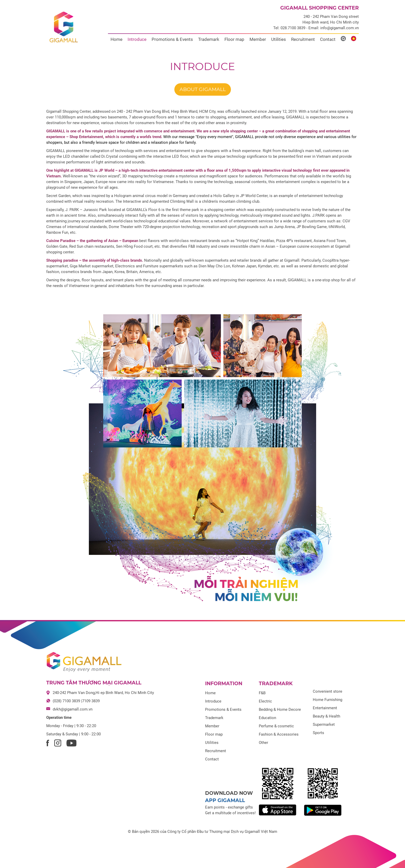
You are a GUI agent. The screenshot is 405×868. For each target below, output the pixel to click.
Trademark (209, 39)
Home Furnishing (328, 700)
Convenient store (328, 691)
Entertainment (325, 708)
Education (267, 718)
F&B (262, 693)
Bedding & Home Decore (280, 710)
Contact (328, 39)
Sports (318, 733)
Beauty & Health (326, 716)
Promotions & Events (172, 39)
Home (116, 39)
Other (263, 743)
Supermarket (324, 724)
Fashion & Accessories (279, 734)
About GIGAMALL (203, 89)
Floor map (234, 39)
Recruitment (303, 39)
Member (258, 39)
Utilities (279, 39)
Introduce (137, 39)
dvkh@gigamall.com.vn (73, 709)
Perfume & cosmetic (276, 726)
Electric (265, 701)
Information (224, 684)
